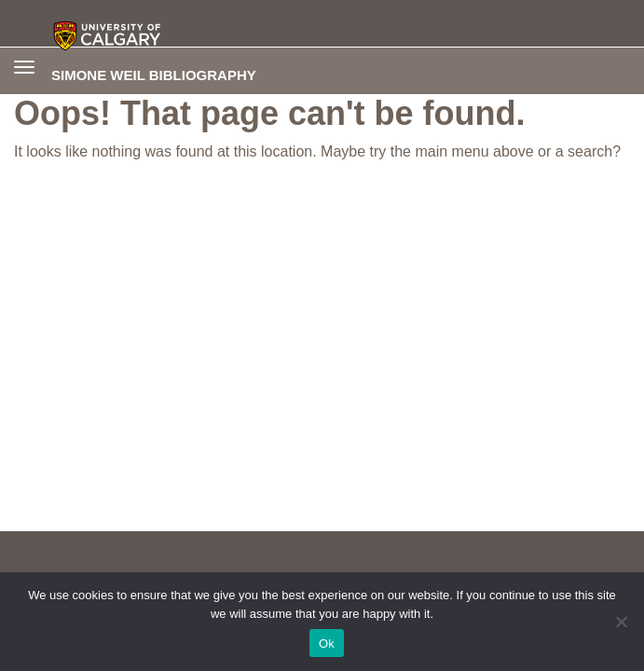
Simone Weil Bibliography (154, 75)
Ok (327, 644)
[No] (621, 622)
